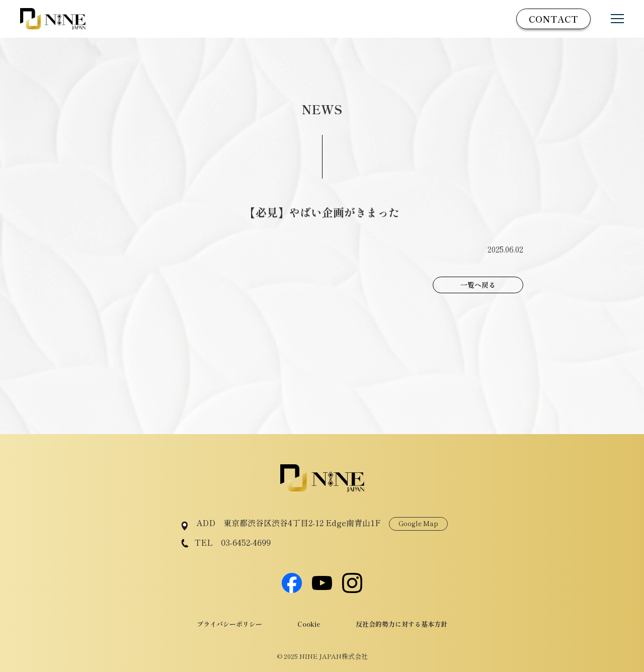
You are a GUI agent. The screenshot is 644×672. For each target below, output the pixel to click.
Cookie (309, 624)
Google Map (418, 523)
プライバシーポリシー (229, 624)
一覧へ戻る (478, 285)
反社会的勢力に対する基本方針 (401, 624)
